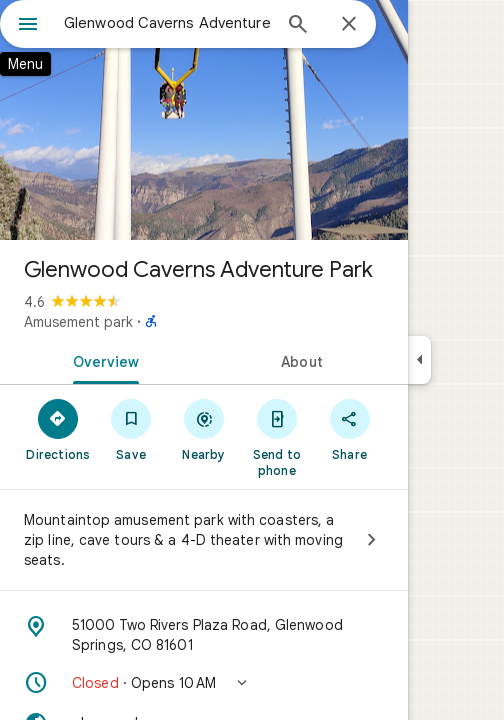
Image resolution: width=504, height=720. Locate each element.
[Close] (349, 25)
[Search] (298, 26)
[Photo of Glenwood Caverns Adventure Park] (204, 120)
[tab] (102, 360)
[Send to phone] (276, 437)
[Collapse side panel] (419, 360)
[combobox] (167, 23)
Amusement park (78, 322)
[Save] (131, 429)
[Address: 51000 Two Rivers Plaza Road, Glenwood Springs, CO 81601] (204, 635)
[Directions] (58, 429)
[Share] (349, 429)
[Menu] (28, 26)
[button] (204, 683)
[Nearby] (204, 429)
